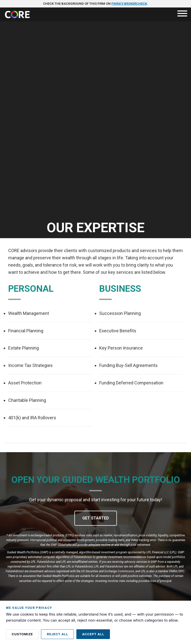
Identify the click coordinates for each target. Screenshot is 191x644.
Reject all (57, 634)
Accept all (93, 634)
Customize (22, 634)
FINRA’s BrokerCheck (129, 4)
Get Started (96, 518)
